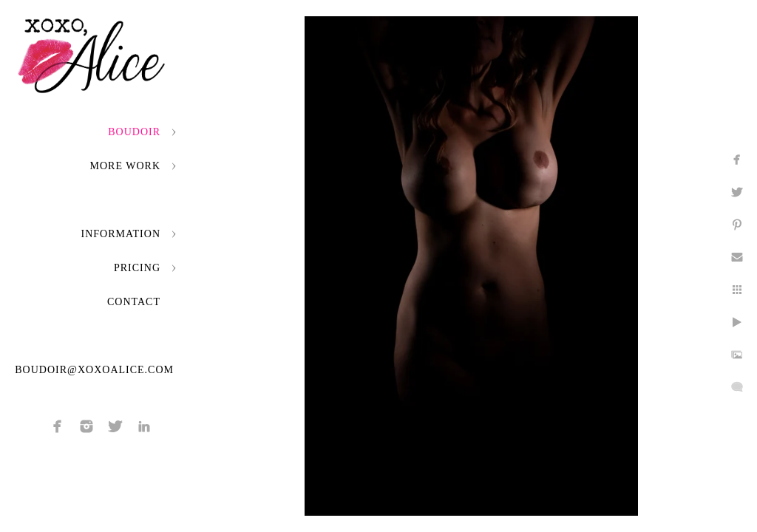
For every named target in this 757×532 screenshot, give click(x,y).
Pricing (137, 268)
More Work (125, 166)
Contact (134, 302)
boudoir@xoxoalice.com (94, 370)
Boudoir (134, 132)
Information (121, 234)
